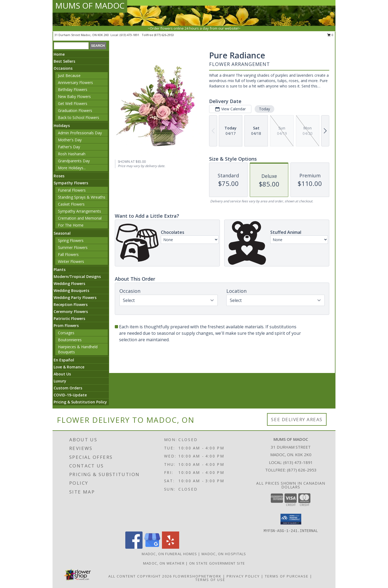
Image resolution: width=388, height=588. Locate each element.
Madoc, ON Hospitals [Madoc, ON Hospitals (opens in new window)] (224, 554)
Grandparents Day (74, 161)
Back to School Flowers (79, 117)
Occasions (63, 68)
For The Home (71, 225)
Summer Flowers (73, 247)
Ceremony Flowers (71, 311)
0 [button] (330, 35)
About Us (62, 374)
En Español (64, 360)
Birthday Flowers (73, 89)
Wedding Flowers (69, 284)
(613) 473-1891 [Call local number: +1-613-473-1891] (130, 35)
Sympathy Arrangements (79, 211)
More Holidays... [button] (72, 168)
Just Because (69, 75)
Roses (59, 176)
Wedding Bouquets (71, 291)
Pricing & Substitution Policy (80, 402)
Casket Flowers (71, 204)
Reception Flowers (71, 304)
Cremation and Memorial (80, 218)
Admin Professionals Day (80, 133)
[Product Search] (71, 46)
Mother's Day (70, 140)
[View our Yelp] (171, 547)
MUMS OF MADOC (90, 6)
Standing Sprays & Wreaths (82, 197)
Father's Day (69, 147)
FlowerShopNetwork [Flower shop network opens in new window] (197, 576)
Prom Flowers (66, 325)
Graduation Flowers (75, 110)
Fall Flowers (68, 254)
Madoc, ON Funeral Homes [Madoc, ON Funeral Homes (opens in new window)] (169, 554)
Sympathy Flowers (71, 183)
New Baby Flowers (74, 96)
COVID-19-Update (70, 395)
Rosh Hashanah (72, 154)
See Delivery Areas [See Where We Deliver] (297, 419)
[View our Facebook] (134, 547)
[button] (291, 519)
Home (59, 54)
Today (264, 109)
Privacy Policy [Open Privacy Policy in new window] (243, 576)
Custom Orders (68, 388)
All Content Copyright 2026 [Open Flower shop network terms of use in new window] (140, 576)
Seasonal (62, 233)
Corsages (66, 333)
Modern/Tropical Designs (77, 277)
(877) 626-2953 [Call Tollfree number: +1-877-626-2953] (302, 470)
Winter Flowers (71, 261)
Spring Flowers (71, 240)
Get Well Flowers (73, 103)
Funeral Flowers (72, 190)
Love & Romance (69, 367)
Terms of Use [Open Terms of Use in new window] (210, 580)
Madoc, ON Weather (164, 563)
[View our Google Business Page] (152, 547)
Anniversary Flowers (75, 82)
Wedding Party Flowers (75, 297)
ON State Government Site (217, 563)
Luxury (60, 381)
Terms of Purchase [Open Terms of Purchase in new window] (287, 576)
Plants (60, 270)
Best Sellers (64, 61)
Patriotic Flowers (69, 318)
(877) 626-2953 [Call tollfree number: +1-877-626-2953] (164, 35)
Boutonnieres (70, 340)
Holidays (62, 126)
